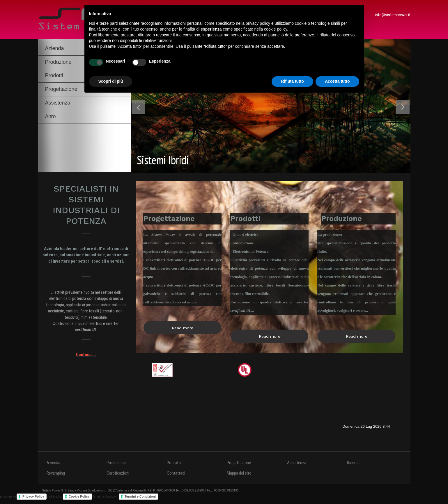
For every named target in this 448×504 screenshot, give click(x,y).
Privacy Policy (33, 496)
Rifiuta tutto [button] (292, 81)
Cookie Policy (79, 496)
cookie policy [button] (276, 29)
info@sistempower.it (393, 15)
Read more (183, 328)
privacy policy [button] (258, 23)
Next (403, 108)
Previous (139, 108)
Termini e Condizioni (140, 496)
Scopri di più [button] (111, 81)
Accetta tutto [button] (337, 81)
